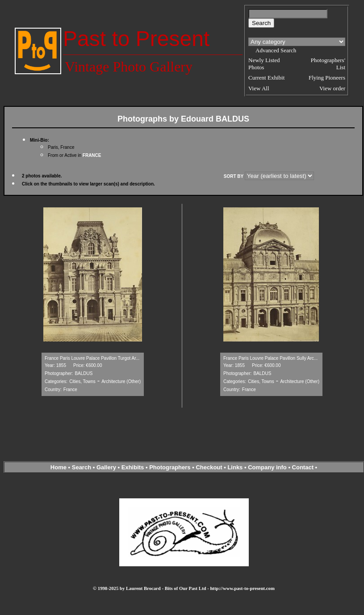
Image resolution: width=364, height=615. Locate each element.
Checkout (209, 467)
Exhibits (133, 467)
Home (59, 467)
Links (235, 467)
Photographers (170, 467)
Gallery (106, 467)
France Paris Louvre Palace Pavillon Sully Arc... (270, 358)
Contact (303, 467)
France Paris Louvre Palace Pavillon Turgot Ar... (92, 358)
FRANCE (92, 155)
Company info (268, 467)
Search (82, 467)
